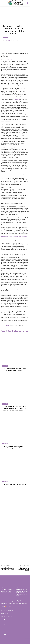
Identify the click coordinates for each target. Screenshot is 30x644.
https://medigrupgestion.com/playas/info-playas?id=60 (15, 237)
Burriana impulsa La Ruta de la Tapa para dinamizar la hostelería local (15, 485)
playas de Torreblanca (9, 60)
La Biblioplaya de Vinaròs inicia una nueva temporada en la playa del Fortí (22, 569)
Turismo (5, 38)
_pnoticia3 (5, 444)
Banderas (12, 325)
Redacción (8, 40)
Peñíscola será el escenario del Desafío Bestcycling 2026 (13, 447)
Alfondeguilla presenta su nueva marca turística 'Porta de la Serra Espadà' (8, 568)
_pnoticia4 (5, 404)
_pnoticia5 (5, 366)
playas (16, 325)
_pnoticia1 (5, 482)
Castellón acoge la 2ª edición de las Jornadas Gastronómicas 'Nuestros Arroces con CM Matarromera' (15, 408)
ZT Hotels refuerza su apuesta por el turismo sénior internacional (7, 591)
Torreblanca (17, 99)
